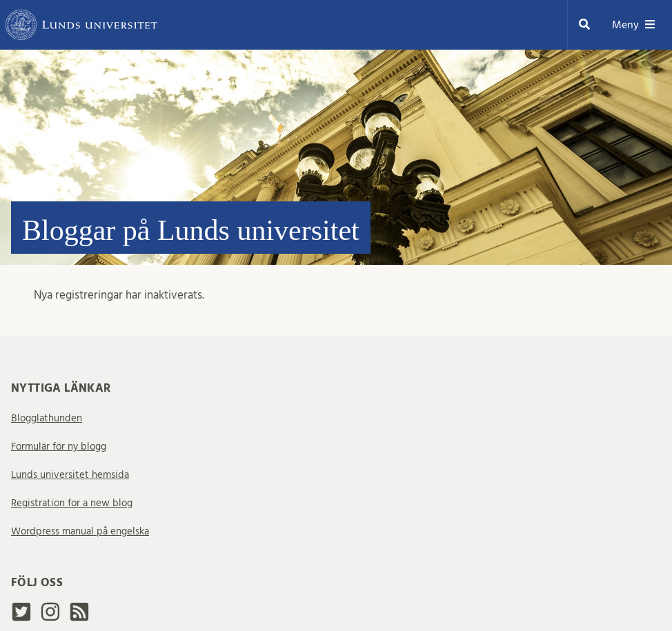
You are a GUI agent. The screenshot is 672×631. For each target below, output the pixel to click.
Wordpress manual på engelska (80, 531)
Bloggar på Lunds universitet (191, 230)
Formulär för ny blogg (59, 447)
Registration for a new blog (72, 503)
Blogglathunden (47, 418)
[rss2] (79, 616)
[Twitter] (21, 618)
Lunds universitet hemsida (70, 475)
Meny (634, 25)
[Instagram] (50, 618)
